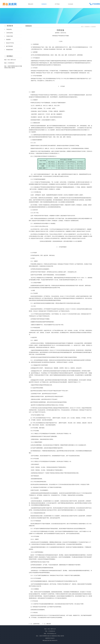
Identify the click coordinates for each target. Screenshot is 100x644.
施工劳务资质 (9, 46)
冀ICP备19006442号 (52, 641)
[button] (47, 4)
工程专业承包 (9, 33)
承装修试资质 (9, 50)
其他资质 (8, 39)
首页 (82, 27)
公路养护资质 (36, 624)
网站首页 (31, 4)
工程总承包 (9, 29)
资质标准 (87, 27)
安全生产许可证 (10, 43)
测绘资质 (49, 624)
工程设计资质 (9, 36)
